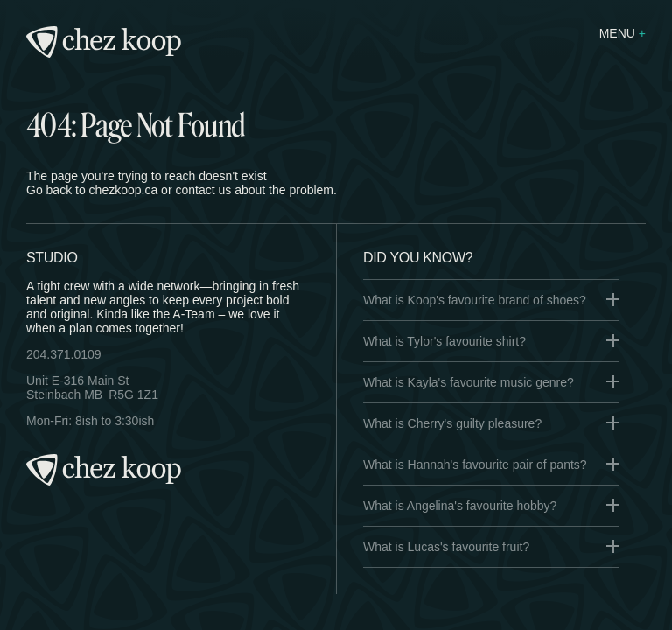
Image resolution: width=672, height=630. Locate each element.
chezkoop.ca (124, 190)
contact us (203, 190)
